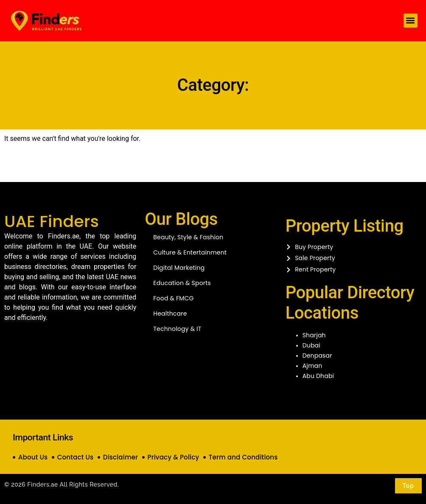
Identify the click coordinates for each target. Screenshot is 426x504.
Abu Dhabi (318, 376)
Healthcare (170, 314)
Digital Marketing (179, 268)
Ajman (312, 366)
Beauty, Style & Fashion (188, 237)
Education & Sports (182, 283)
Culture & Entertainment (190, 252)
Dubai (311, 345)
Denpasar (317, 356)
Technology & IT (177, 329)
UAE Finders (52, 221)
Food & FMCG (173, 298)
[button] (411, 21)
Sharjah (314, 335)
